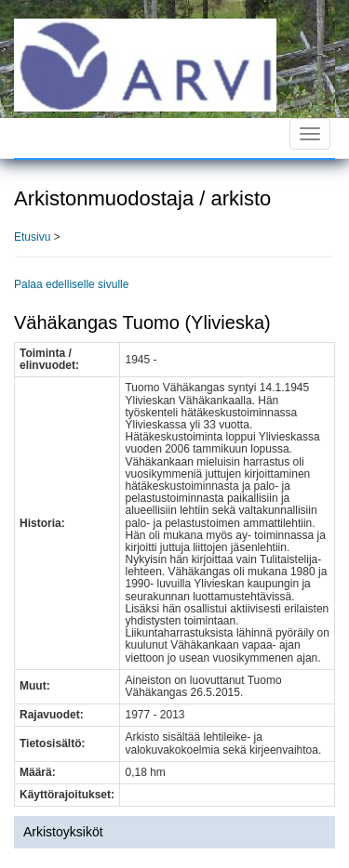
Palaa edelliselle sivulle (71, 284)
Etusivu (32, 237)
